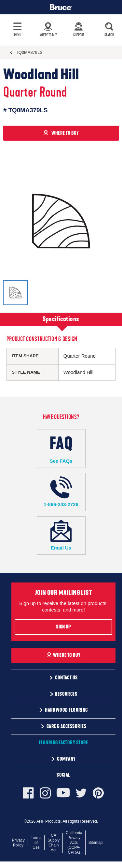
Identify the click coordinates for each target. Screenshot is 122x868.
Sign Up (63, 627)
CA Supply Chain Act (54, 843)
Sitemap (96, 843)
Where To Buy (64, 655)
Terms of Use (36, 843)
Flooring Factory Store (63, 743)
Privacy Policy (18, 843)
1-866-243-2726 (61, 492)
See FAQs (61, 448)
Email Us (61, 535)
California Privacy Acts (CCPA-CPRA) (74, 843)
